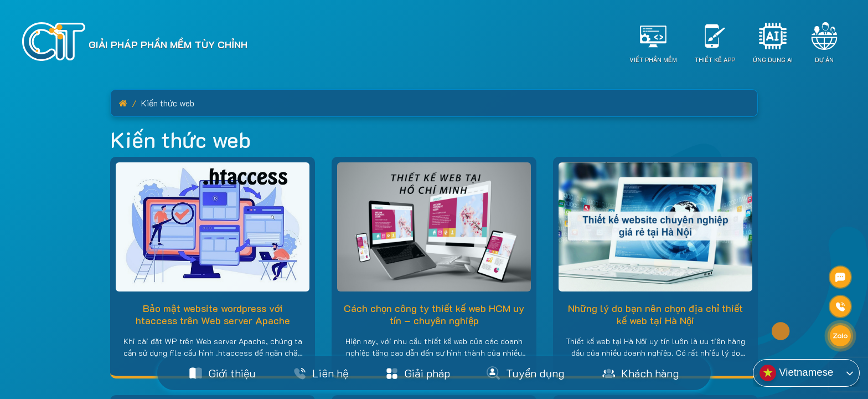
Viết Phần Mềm (653, 60)
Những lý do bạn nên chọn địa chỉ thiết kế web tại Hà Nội (655, 314)
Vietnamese (796, 373)
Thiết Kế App (715, 60)
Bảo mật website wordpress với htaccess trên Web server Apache (213, 314)
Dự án (824, 60)
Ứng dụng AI (773, 60)
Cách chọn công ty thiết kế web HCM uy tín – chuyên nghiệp (434, 314)
